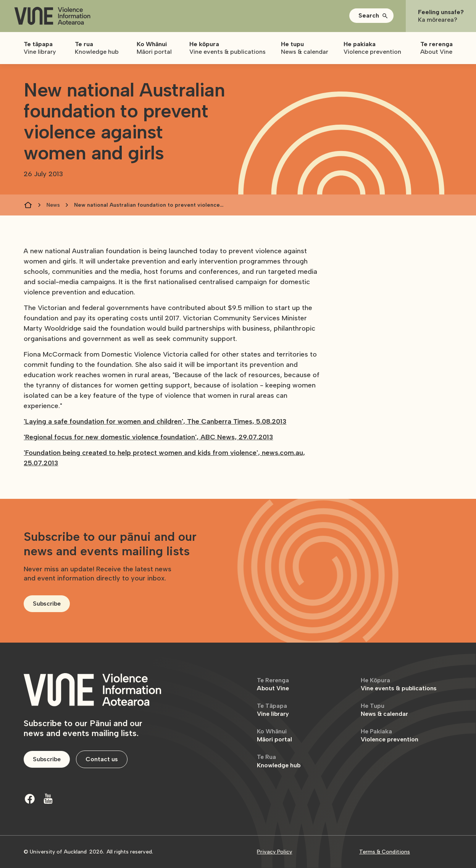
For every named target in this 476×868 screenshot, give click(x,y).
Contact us (102, 759)
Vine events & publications (399, 684)
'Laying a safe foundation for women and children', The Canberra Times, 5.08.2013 (155, 421)
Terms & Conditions (385, 852)
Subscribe (47, 604)
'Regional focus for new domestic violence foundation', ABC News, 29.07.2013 (148, 437)
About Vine (273, 684)
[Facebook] (30, 799)
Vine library (273, 710)
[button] (371, 16)
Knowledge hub (279, 761)
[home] (52, 16)
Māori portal (274, 735)
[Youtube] (48, 799)
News (53, 205)
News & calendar (384, 710)
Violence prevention (390, 735)
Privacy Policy (274, 852)
